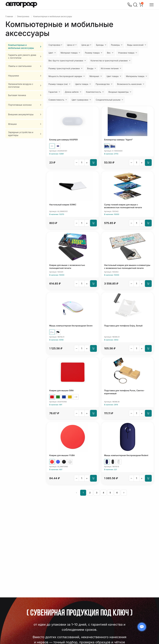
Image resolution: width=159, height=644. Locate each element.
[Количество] (82, 163)
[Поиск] (135, 5)
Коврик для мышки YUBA (62, 455)
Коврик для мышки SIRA (61, 390)
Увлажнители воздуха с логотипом (21, 86)
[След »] (124, 493)
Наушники (14, 76)
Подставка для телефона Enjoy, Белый (123, 326)
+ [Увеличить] (87, 163)
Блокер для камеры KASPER (63, 140)
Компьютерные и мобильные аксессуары (21, 46)
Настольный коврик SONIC (63, 205)
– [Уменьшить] (77, 163)
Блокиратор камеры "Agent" (119, 140)
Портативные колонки (20, 105)
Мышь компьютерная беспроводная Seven (71, 326)
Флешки (12, 124)
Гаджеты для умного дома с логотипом (22, 56)
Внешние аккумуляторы (21, 114)
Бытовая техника (17, 95)
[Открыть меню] (152, 5)
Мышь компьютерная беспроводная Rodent (126, 455)
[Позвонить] (130, 5)
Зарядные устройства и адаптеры (21, 134)
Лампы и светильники (20, 66)
